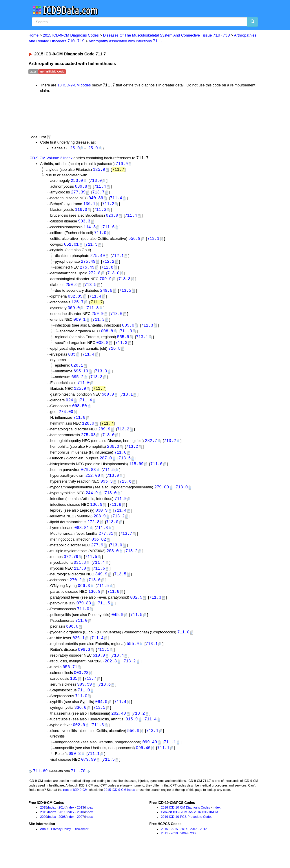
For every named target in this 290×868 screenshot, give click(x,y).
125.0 (74, 148)
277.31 (106, 544)
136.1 (89, 206)
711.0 (100, 235)
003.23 (81, 687)
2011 (62, 829)
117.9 (80, 580)
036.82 (99, 550)
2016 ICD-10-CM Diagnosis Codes (185, 825)
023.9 (112, 218)
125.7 (77, 306)
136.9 (96, 515)
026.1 (77, 371)
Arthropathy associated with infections (126, 41)
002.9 (136, 610)
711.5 (92, 247)
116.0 (81, 212)
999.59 (85, 699)
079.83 (88, 479)
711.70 (78, 788)
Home (33, 36)
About (44, 846)
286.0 (113, 455)
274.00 (66, 419)
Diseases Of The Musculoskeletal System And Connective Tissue (167, 36)
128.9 (88, 431)
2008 (62, 834)
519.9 (99, 669)
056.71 (70, 682)
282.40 (118, 729)
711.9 (121, 509)
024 (69, 407)
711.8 (115, 515)
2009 (43, 834)
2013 (81, 825)
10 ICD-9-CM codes (74, 86)
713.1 (153, 241)
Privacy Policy (61, 846)
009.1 (80, 324)
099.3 (84, 664)
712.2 (108, 265)
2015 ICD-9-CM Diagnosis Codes (71, 36)
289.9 (104, 437)
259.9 (98, 318)
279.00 (162, 497)
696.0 (72, 640)
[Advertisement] (132, 114)
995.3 (107, 491)
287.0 (106, 467)
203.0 (113, 562)
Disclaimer (81, 846)
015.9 (132, 735)
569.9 (108, 401)
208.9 (100, 527)
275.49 (98, 259)
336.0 (81, 723)
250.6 (72, 288)
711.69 (40, 788)
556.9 (134, 241)
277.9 (97, 556)
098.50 (79, 413)
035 (72, 360)
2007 (81, 834)
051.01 (71, 247)
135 (74, 694)
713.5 (90, 288)
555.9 (123, 342)
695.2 (78, 383)
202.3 (111, 676)
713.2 (123, 437)
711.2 (108, 206)
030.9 (101, 520)
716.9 (122, 165)
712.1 (118, 259)
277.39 (78, 194)
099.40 (149, 759)
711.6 (100, 212)
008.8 (107, 336)
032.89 (75, 301)
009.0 (74, 312)
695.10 (81, 377)
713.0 (96, 182)
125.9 (92, 148)
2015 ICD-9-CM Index (119, 807)
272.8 (94, 277)
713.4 (118, 669)
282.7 (151, 449)
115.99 (136, 473)
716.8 (114, 354)
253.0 (77, 182)
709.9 (105, 283)
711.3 (93, 312)
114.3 (90, 230)
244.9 (92, 503)
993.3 (84, 223)
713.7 (99, 194)
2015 (43, 825)
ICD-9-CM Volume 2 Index (50, 159)
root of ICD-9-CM (75, 807)
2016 (164, 846)
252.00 (93, 485)
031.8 (80, 574)
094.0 (101, 717)
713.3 (124, 283)
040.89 (96, 200)
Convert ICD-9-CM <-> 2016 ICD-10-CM (189, 829)
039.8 (81, 188)
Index (52, 825)
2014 (62, 825)
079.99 (88, 777)
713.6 (125, 467)
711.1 (103, 664)
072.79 (71, 568)
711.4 (100, 188)
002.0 (79, 741)
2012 (43, 829)
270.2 (76, 592)
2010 (81, 829)
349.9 (101, 586)
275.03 (88, 443)
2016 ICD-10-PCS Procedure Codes (186, 834)
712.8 (107, 271)
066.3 (84, 598)
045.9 (117, 628)
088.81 (82, 538)
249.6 (106, 295)
